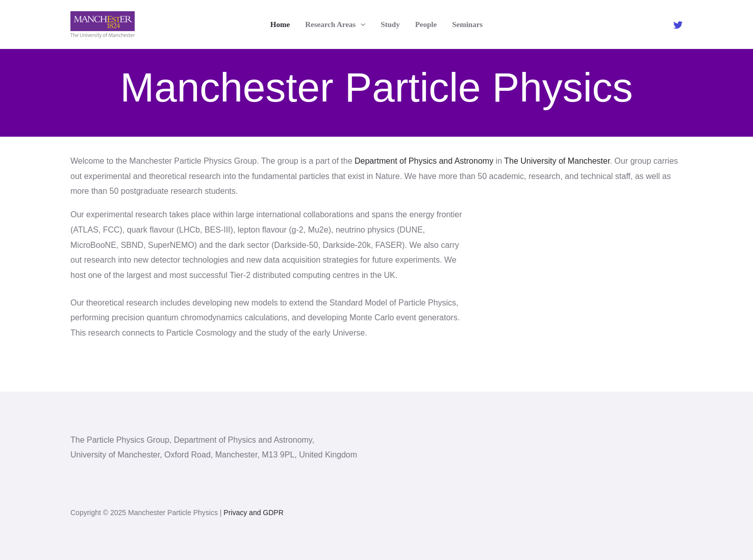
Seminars (467, 24)
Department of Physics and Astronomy (424, 161)
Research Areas (335, 24)
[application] (360, 24)
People (426, 24)
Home (280, 24)
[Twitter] (678, 25)
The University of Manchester (557, 161)
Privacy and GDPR (253, 513)
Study (390, 24)
